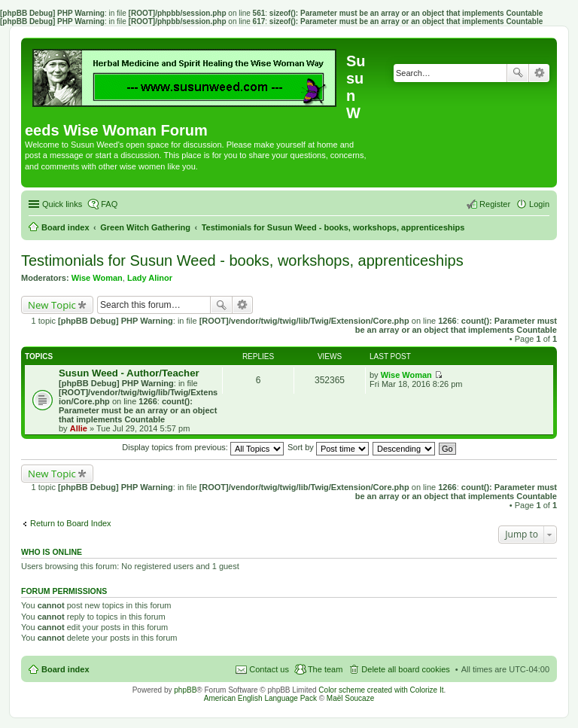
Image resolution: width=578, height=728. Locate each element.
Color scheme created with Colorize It (381, 690)
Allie (79, 428)
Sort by (328, 447)
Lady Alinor (150, 278)
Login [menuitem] (539, 204)
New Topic (52, 305)
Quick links (62, 204)
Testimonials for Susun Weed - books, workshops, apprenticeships (242, 260)
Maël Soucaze (350, 698)
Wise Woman (97, 278)
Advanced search (539, 73)
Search (518, 73)
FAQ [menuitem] (109, 204)
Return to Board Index (71, 523)
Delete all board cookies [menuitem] (405, 669)
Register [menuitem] (495, 204)
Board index (65, 669)
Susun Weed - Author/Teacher (129, 373)
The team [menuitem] (325, 669)
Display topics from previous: (203, 447)
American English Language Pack (260, 698)
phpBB (185, 690)
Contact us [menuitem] (269, 669)
